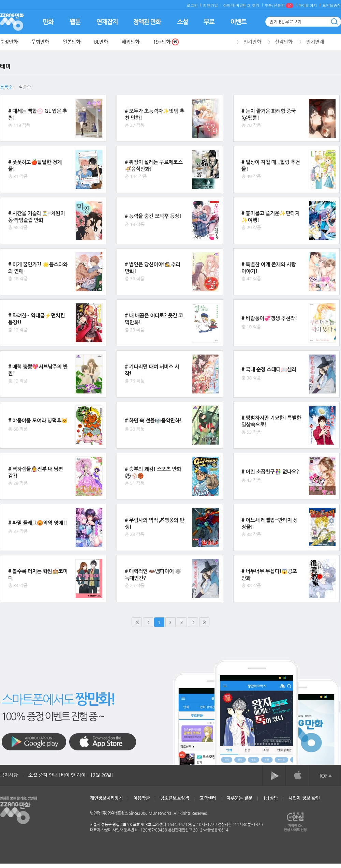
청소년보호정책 (175, 798)
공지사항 (9, 775)
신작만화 (284, 42)
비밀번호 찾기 (248, 5)
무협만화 (40, 42)
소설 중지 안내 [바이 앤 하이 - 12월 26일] (71, 775)
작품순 (25, 87)
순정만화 (9, 42)
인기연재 (315, 42)
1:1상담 (270, 798)
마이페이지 (308, 5)
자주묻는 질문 (239, 798)
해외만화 (131, 42)
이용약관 (142, 798)
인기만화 (252, 42)
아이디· (229, 5)
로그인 (192, 5)
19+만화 (166, 42)
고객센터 (208, 798)
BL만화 (101, 42)
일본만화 (72, 42)
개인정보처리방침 (106, 798)
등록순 (6, 87)
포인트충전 (332, 5)
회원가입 (210, 5)
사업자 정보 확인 (304, 798)
